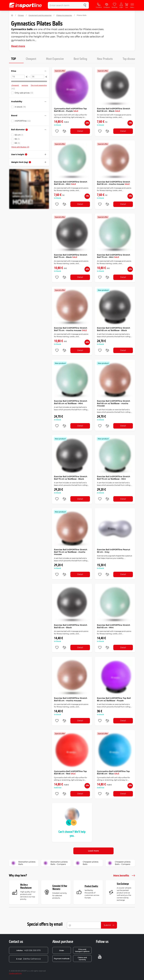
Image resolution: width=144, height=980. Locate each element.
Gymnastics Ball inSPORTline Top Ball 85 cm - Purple (70, 110)
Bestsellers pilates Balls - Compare (55, 863)
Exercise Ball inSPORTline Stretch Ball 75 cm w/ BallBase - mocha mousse (71, 552)
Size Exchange (123, 884)
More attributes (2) (20, 147)
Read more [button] (18, 46)
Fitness (21, 15)
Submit (109, 925)
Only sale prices (24, 93)
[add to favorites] (57, 131)
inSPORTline (23, 121)
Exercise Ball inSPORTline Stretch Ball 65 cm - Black (71, 626)
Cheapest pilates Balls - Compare (119, 863)
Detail (80, 131)
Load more (93, 851)
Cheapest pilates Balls (87, 863)
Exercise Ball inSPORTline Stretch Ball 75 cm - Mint (114, 256)
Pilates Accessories (64, 15)
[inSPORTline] (25, 5)
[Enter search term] (65, 5)
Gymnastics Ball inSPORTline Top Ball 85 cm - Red (70, 773)
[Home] (12, 15)
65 (17, 143)
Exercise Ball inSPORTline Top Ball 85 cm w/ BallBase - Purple (114, 699)
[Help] (27, 130)
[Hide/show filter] (45, 71)
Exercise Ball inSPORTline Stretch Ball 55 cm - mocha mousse (114, 183)
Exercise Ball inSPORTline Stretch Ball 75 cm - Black (71, 256)
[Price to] (38, 77)
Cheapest (31, 59)
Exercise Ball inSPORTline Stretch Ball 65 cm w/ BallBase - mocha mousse (114, 403)
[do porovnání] (64, 131)
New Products (105, 59)
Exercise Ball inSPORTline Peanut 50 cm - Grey (114, 551)
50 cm (19, 135)
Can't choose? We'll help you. (72, 834)
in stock (20, 107)
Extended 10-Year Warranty (60, 887)
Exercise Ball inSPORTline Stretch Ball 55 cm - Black (114, 110)
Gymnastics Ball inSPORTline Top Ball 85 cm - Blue (113, 773)
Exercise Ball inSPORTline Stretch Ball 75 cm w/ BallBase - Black (71, 478)
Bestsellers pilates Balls (23, 863)
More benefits (124, 876)
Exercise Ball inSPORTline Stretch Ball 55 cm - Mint (71, 183)
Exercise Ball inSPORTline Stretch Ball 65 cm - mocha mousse (71, 699)
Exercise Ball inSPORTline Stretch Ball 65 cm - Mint (114, 626)
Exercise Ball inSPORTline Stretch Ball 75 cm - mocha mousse (71, 329)
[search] (85, 5)
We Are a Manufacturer (26, 886)
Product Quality (91, 886)
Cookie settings (15, 973)
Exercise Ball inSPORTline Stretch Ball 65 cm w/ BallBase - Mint (71, 402)
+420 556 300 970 (29, 950)
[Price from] (18, 77)
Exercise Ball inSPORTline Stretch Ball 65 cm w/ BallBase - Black (114, 329)
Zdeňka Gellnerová (28, 959)
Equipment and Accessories (40, 15)
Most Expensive (55, 59)
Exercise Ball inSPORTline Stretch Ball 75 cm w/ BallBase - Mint (114, 478)
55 (17, 139)
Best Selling (80, 59)
